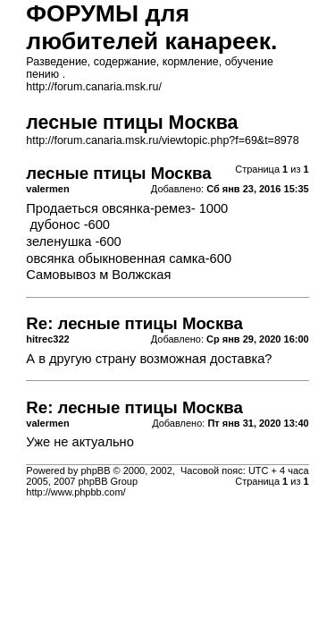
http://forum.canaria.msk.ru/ (94, 87)
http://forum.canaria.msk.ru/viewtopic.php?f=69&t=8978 (162, 140)
